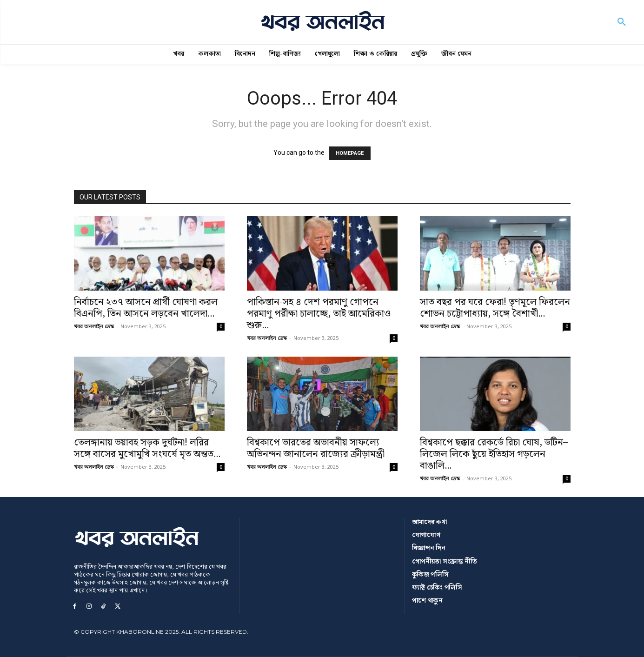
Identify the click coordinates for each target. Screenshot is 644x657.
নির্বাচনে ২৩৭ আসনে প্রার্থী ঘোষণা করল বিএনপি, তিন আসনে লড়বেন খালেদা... (146, 308)
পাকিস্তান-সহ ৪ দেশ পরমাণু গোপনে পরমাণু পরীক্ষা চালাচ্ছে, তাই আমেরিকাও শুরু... (319, 314)
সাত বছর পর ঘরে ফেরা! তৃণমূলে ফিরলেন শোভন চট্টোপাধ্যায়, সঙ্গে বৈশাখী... (495, 308)
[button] (622, 22)
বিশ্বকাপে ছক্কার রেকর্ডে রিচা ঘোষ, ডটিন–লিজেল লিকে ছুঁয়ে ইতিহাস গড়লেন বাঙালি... (494, 454)
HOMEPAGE (350, 153)
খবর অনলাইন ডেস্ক (94, 326)
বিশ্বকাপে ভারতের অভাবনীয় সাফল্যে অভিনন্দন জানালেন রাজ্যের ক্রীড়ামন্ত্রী (316, 448)
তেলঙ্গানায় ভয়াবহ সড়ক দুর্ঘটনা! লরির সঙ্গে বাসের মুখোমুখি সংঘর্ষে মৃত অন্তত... (147, 448)
